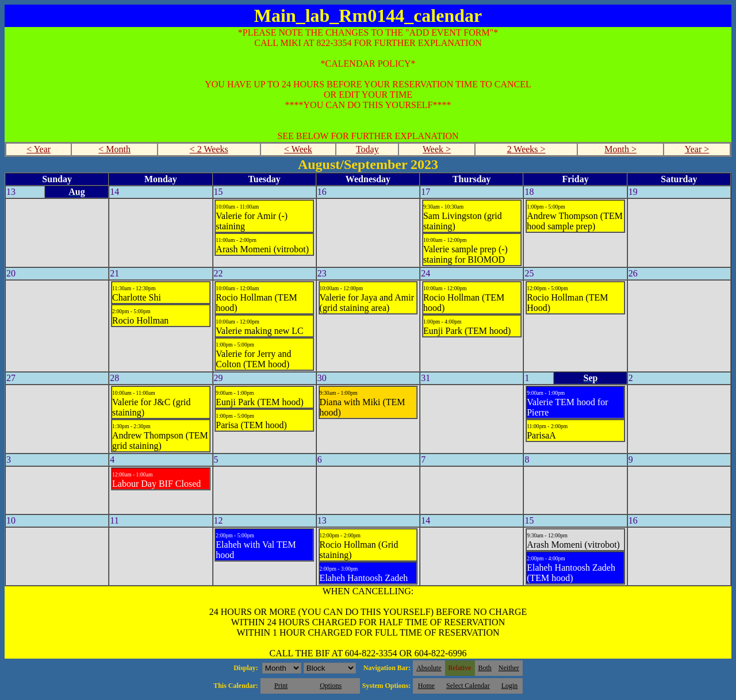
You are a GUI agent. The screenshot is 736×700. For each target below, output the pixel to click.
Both (485, 668)
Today (367, 149)
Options (331, 686)
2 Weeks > (526, 149)
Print (281, 686)
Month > (620, 149)
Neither (509, 668)
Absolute (429, 668)
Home (426, 686)
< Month (114, 149)
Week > (437, 149)
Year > (697, 149)
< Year (39, 149)
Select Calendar (468, 686)
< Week (298, 149)
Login (510, 686)
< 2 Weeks (209, 149)
